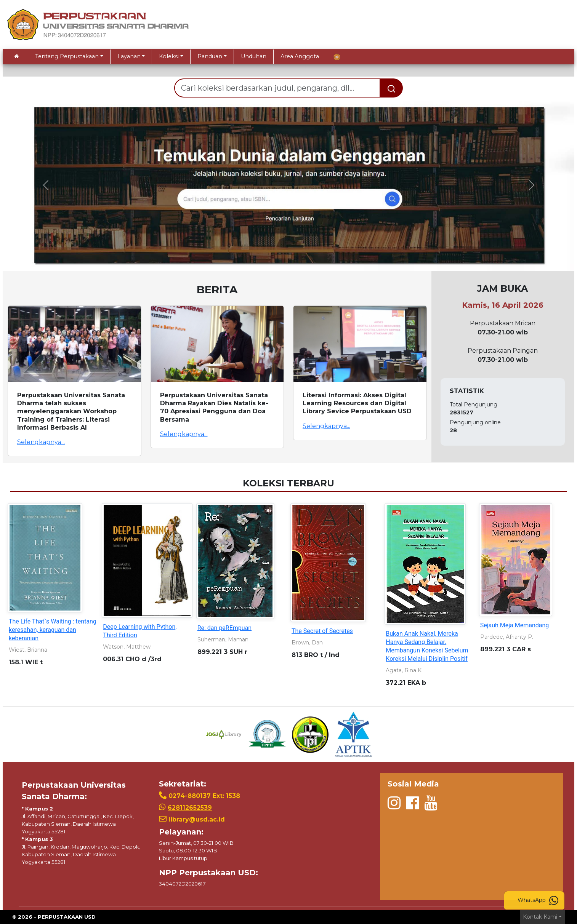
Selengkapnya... (41, 442)
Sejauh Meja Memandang (515, 625)
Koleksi (169, 56)
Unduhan (254, 56)
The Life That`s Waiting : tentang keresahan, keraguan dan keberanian (53, 630)
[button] (46, 185)
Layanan (129, 56)
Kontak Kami (540, 917)
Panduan (210, 56)
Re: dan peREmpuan (225, 628)
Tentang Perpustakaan (67, 56)
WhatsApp (538, 900)
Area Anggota (300, 56)
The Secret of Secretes (322, 631)
